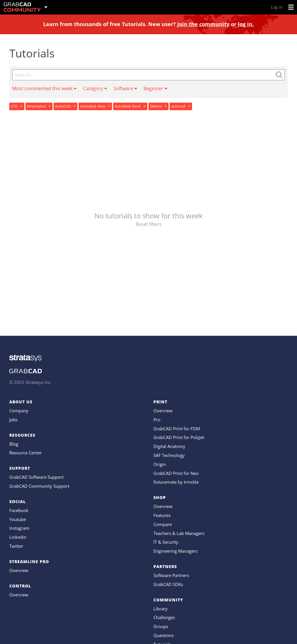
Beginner (155, 88)
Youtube (18, 519)
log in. (246, 24)
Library (161, 609)
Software (125, 88)
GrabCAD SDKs (168, 584)
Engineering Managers (175, 551)
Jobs (13, 420)
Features (162, 515)
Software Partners (171, 575)
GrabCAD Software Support (36, 477)
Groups (161, 626)
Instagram (19, 528)
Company (19, 411)
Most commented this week (44, 88)
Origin (160, 464)
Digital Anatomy (169, 446)
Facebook (19, 510)
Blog (14, 444)
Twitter (16, 546)
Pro (157, 420)
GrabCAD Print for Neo (176, 473)
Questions (164, 635)
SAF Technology (169, 455)
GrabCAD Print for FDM (177, 429)
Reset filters (149, 224)
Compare (163, 524)
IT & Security (166, 542)
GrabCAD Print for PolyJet (179, 437)
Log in (277, 7)
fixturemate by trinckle (176, 482)
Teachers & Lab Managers (179, 533)
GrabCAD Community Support (39, 486)
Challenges (164, 617)
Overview (19, 570)
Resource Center (26, 453)
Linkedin (18, 537)
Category (95, 88)
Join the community (203, 24)
